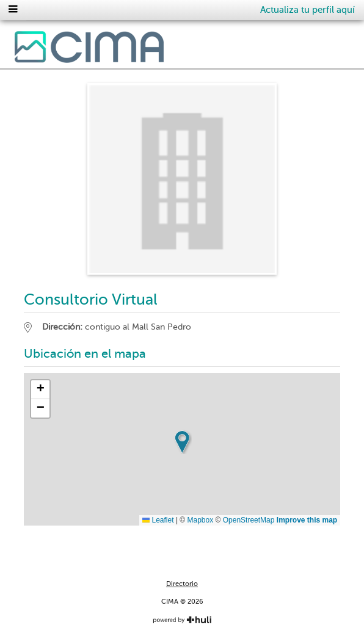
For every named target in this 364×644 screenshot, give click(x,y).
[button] (182, 442)
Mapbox (201, 520)
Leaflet (158, 520)
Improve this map (307, 520)
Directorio (182, 584)
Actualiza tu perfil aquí (308, 10)
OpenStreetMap (249, 520)
